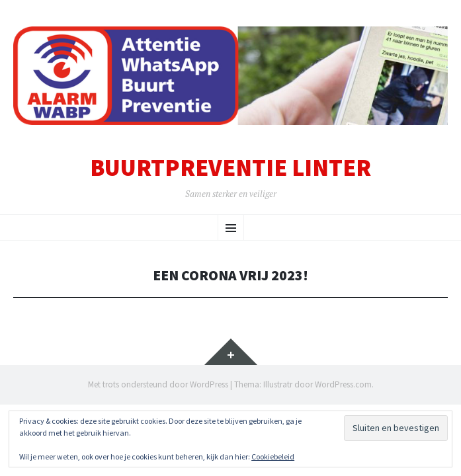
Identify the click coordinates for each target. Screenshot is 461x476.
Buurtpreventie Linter (230, 168)
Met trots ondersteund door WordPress (158, 384)
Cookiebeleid (273, 456)
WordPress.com (343, 384)
